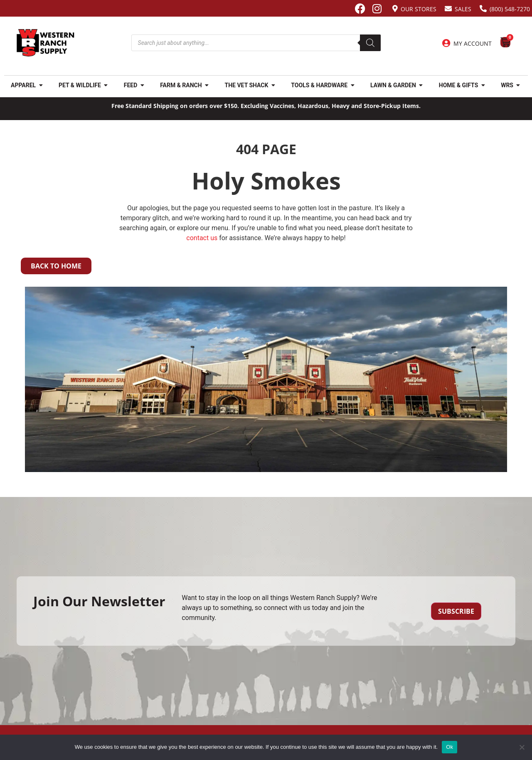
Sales (463, 9)
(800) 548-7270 (510, 9)
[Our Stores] (395, 9)
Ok (449, 747)
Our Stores (419, 9)
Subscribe (456, 611)
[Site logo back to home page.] (46, 43)
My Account (473, 43)
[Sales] (448, 9)
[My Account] (446, 43)
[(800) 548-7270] (483, 9)
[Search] (370, 43)
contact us (202, 238)
